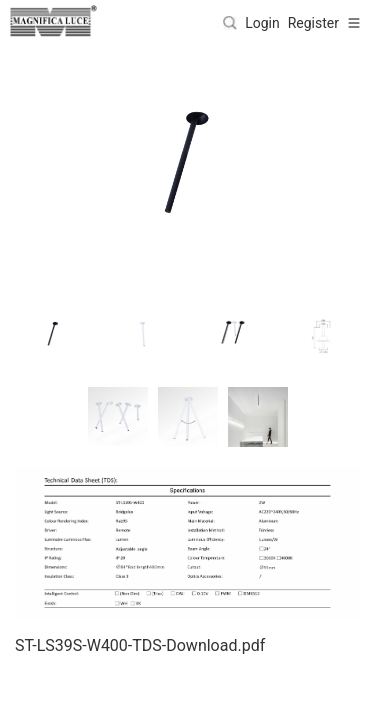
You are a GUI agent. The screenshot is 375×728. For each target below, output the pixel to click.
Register (313, 23)
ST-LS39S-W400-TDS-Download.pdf (140, 645)
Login (262, 23)
